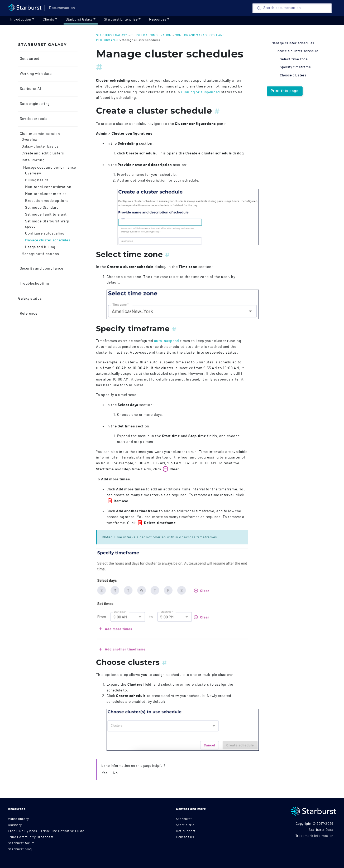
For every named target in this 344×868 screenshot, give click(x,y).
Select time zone (294, 59)
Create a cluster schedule (297, 51)
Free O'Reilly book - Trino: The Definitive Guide (46, 831)
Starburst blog (20, 849)
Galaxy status (30, 299)
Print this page (285, 91)
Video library (18, 819)
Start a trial (186, 825)
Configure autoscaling (45, 233)
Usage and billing (40, 247)
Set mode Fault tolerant (46, 214)
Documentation (62, 8)
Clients (49, 19)
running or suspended (200, 92)
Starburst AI (30, 89)
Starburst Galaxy (79, 19)
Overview (30, 140)
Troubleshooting (34, 284)
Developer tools (33, 119)
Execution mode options (47, 201)
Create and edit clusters (43, 153)
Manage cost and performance (49, 168)
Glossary (15, 825)
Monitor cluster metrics (46, 194)
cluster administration (151, 35)
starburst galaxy (112, 35)
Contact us (185, 837)
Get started (29, 59)
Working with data (35, 74)
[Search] (292, 8)
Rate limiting (33, 160)
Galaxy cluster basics (40, 147)
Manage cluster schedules (48, 240)
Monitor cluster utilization (48, 187)
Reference (28, 314)
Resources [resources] (158, 19)
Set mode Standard (42, 208)
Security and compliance (41, 269)
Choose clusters (293, 75)
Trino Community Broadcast (31, 837)
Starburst (184, 819)
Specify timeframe (295, 67)
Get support (186, 831)
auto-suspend (167, 341)
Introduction (21, 19)
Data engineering (34, 104)
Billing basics (37, 180)
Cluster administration (39, 134)
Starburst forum (21, 843)
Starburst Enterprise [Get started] (121, 19)
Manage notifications (40, 254)
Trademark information (314, 836)
